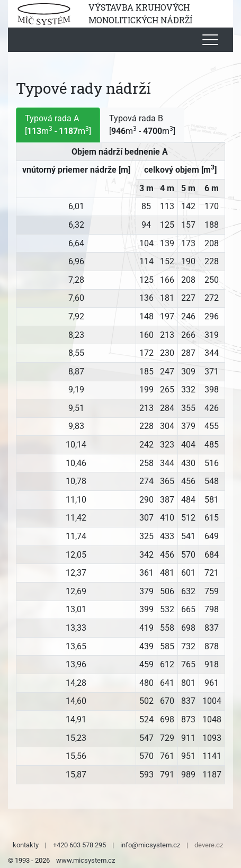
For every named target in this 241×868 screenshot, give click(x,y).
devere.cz (209, 845)
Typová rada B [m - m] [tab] (142, 125)
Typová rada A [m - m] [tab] (58, 125)
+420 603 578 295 (79, 845)
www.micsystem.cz (86, 860)
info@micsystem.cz (150, 845)
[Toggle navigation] (210, 40)
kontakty (26, 845)
